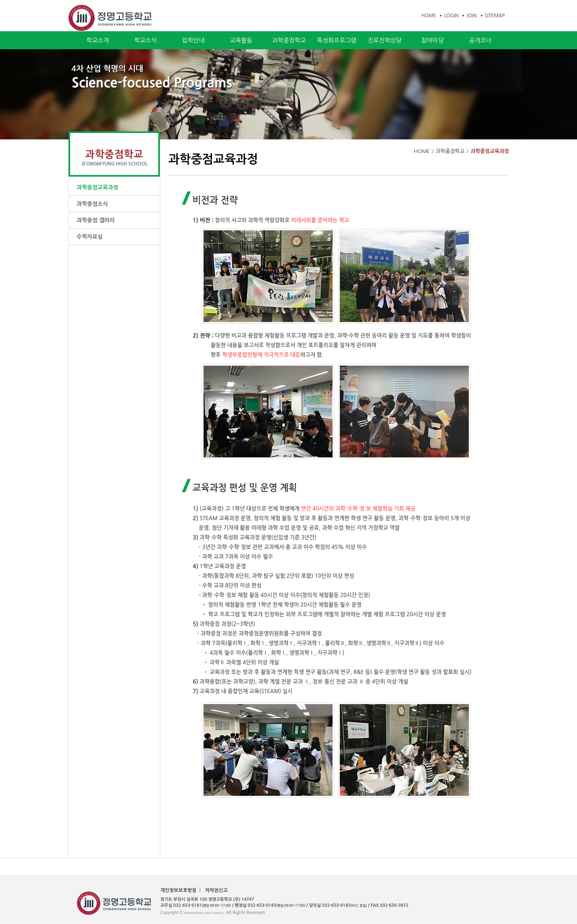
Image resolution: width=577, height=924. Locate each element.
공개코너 (480, 40)
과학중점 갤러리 (96, 220)
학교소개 (97, 40)
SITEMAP (495, 16)
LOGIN (451, 16)
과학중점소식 (92, 204)
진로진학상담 (384, 40)
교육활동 (241, 40)
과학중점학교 (289, 40)
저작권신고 (216, 890)
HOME (429, 16)
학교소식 (145, 40)
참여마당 (432, 40)
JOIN (471, 16)
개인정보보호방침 (178, 890)
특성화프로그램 (337, 40)
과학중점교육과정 (97, 187)
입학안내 (193, 40)
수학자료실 (90, 237)
